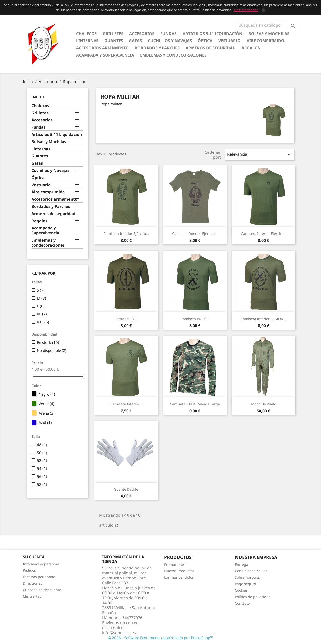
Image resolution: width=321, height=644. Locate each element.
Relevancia (259, 155)
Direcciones (32, 583)
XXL (43, 322)
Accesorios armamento (102, 48)
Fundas (168, 34)
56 (42, 476)
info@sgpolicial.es (119, 633)
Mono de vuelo (264, 404)
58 (42, 484)
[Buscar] (267, 25)
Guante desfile (126, 489)
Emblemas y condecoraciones (173, 55)
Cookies (241, 590)
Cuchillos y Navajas (170, 41)
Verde (47, 404)
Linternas (87, 41)
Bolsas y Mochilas (269, 34)
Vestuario (229, 41)
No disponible (52, 350)
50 (42, 453)
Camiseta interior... (126, 404)
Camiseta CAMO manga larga (195, 404)
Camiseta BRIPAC (195, 319)
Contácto (242, 603)
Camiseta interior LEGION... (264, 319)
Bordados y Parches (157, 48)
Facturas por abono (39, 577)
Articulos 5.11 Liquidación (212, 34)
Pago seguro (245, 584)
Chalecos (86, 34)
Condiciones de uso (251, 571)
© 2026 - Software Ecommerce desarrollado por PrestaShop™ (160, 638)
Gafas (135, 41)
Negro (47, 394)
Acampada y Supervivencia (105, 55)
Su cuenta (34, 557)
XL (42, 314)
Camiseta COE (126, 319)
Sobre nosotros (247, 577)
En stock (48, 342)
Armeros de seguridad (211, 48)
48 (42, 445)
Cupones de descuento (42, 590)
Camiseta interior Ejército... (126, 234)
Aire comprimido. (266, 41)
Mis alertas (32, 596)
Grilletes (113, 34)
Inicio (38, 97)
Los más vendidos (179, 577)
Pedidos (29, 570)
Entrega (241, 564)
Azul (45, 422)
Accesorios (142, 34)
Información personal (41, 564)
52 (42, 460)
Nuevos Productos (179, 571)
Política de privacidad (253, 597)
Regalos (251, 48)
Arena (47, 413)
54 (42, 468)
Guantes (114, 41)
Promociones (175, 564)
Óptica (205, 41)
